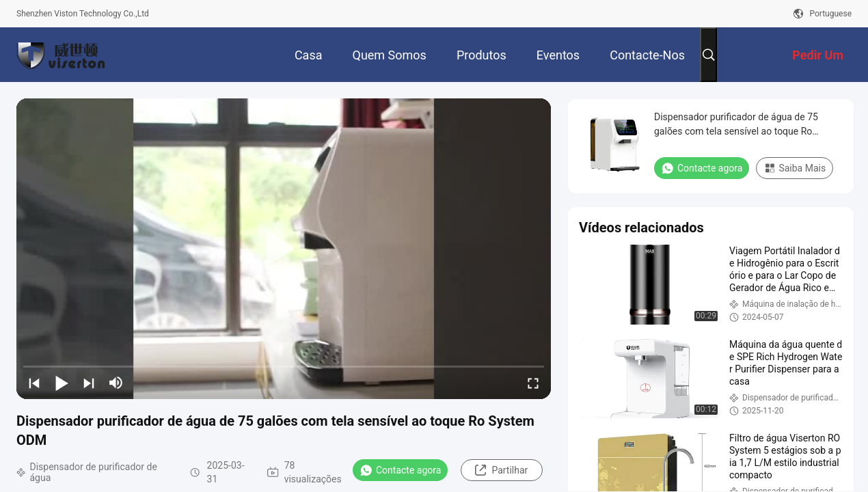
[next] (89, 383)
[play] (284, 249)
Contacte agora (400, 470)
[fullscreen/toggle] (533, 383)
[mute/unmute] (116, 383)
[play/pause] (62, 383)
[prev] (34, 383)
